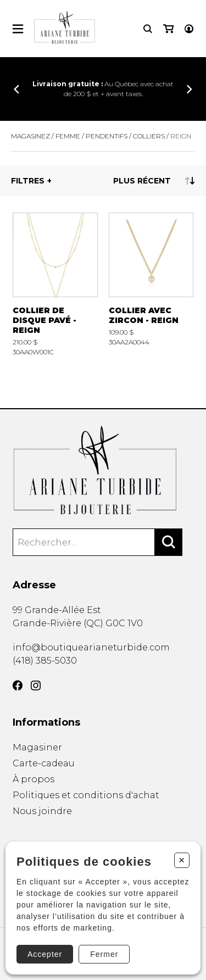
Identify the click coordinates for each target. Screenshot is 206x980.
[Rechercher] (169, 543)
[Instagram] (36, 687)
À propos (34, 781)
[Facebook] (18, 687)
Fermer (104, 954)
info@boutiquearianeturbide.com (91, 647)
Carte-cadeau (44, 764)
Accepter (45, 954)
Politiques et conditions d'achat (86, 798)
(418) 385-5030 (45, 661)
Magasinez (30, 136)
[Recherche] (148, 29)
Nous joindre (42, 817)
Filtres (28, 181)
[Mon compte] (189, 29)
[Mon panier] (168, 29)
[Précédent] (16, 89)
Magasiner (37, 748)
